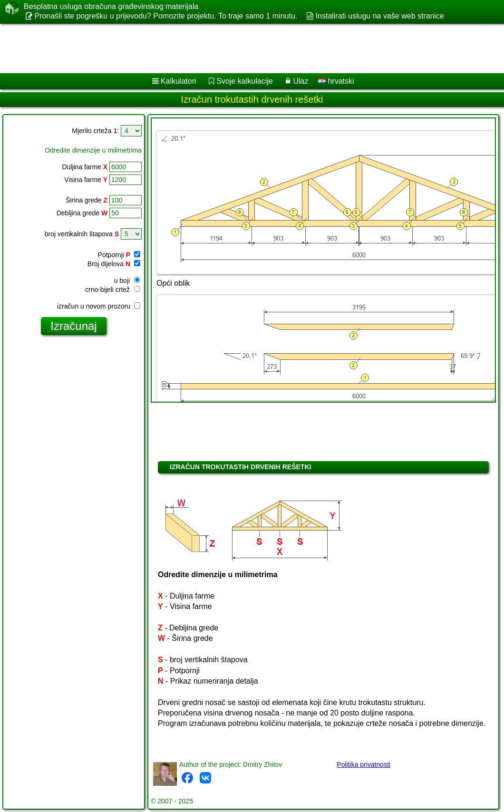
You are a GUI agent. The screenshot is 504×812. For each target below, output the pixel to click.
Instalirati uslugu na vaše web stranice (380, 16)
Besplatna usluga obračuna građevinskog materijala (111, 7)
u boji (127, 280)
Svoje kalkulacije (244, 81)
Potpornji (119, 255)
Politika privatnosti (363, 764)
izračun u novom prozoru (99, 306)
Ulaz (300, 81)
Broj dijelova (114, 264)
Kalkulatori (179, 81)
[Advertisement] (243, 48)
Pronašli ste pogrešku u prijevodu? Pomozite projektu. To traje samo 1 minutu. (166, 16)
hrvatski (336, 81)
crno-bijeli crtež (113, 290)
